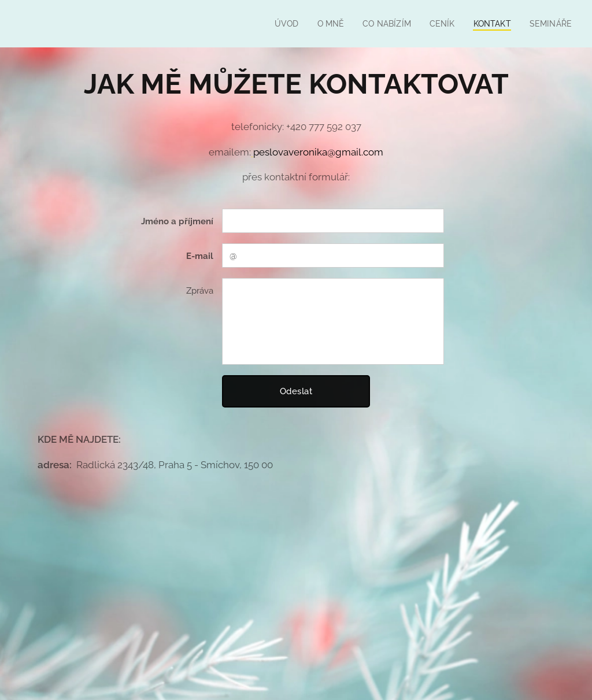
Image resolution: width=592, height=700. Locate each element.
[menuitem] (278, 24)
